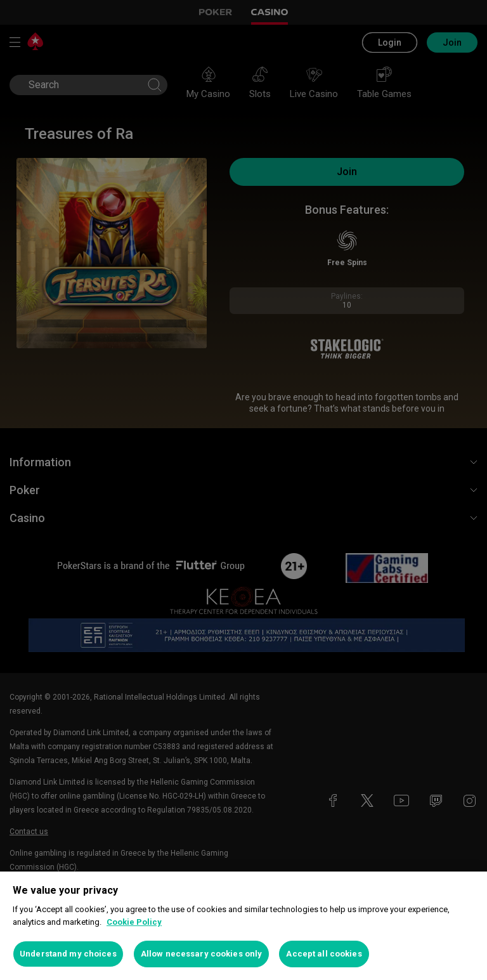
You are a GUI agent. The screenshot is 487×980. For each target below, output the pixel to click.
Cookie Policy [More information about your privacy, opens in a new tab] (134, 922)
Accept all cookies (324, 954)
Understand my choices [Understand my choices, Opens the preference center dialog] (68, 954)
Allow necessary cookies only (202, 954)
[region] (243, 926)
